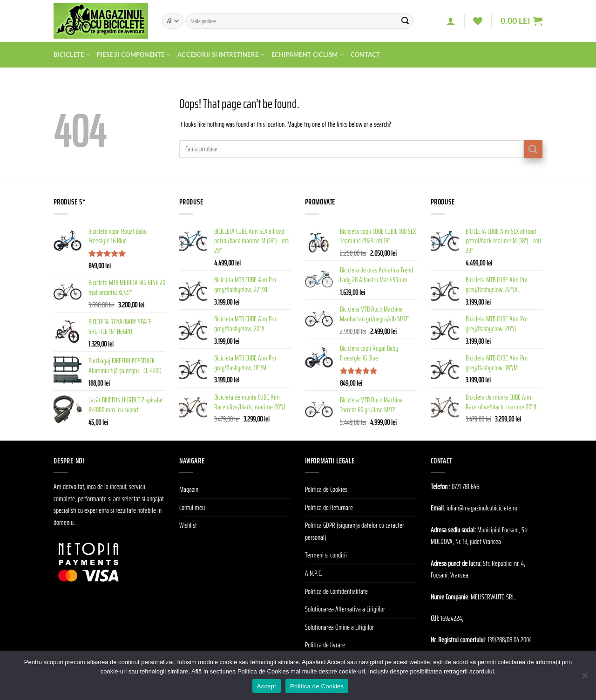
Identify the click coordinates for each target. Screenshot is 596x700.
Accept (267, 686)
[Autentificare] (451, 21)
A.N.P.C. (314, 573)
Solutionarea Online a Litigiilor (339, 627)
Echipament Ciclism (308, 55)
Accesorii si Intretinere (221, 55)
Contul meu (192, 507)
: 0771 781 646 (464, 486)
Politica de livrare (325, 645)
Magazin (189, 489)
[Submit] (405, 21)
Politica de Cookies (326, 489)
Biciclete (72, 55)
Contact (366, 54)
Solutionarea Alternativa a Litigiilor (345, 609)
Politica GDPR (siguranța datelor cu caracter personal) (355, 531)
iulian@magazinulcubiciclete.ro (482, 508)
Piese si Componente (134, 55)
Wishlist (188, 525)
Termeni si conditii (326, 555)
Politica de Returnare (329, 507)
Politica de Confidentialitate (336, 591)
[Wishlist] (478, 21)
